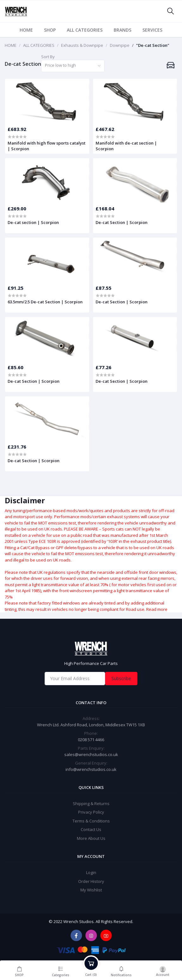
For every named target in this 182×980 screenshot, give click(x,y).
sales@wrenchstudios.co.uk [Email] (91, 754)
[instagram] (91, 935)
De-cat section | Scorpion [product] (33, 222)
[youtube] (106, 935)
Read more (157, 609)
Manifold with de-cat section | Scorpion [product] (126, 146)
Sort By (48, 57)
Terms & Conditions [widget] (91, 821)
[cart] (91, 970)
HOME (26, 30)
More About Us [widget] (91, 838)
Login (91, 872)
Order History (91, 881)
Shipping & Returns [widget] (91, 803)
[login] (163, 970)
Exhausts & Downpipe (82, 45)
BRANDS (122, 30)
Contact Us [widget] (91, 829)
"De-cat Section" (153, 45)
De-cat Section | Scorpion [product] (122, 222)
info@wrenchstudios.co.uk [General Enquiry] (91, 769)
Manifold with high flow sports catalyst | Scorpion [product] (47, 146)
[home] (91, 648)
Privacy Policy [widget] (91, 812)
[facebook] (76, 935)
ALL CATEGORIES (85, 30)
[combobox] (73, 66)
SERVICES (152, 30)
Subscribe (121, 678)
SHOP (50, 30)
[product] (47, 101)
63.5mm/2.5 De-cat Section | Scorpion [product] (45, 302)
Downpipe (120, 45)
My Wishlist (91, 890)
